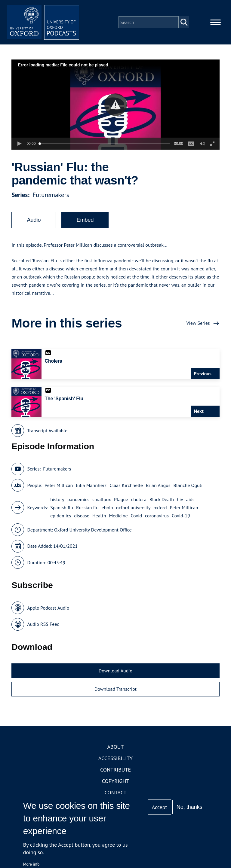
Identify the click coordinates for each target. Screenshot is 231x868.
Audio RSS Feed (43, 624)
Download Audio (115, 671)
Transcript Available (47, 431)
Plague (121, 499)
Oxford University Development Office (93, 530)
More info (31, 864)
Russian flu (87, 507)
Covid (137, 516)
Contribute (115, 770)
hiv (180, 499)
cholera (139, 499)
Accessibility (115, 758)
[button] (116, 105)
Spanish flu (62, 507)
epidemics (61, 516)
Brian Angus (158, 485)
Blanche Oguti (188, 485)
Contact (116, 792)
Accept (160, 807)
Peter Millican (59, 485)
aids (190, 499)
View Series (198, 323)
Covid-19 (181, 516)
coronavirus (157, 516)
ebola (107, 507)
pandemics (78, 499)
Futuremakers (51, 195)
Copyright (116, 781)
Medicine (118, 516)
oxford (160, 507)
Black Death (162, 499)
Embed (85, 220)
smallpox (102, 499)
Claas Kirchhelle (126, 485)
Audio (34, 220)
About (115, 747)
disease (82, 516)
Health (99, 516)
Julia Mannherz (91, 485)
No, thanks (189, 807)
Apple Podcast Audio (48, 608)
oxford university (133, 507)
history (57, 499)
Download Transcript (115, 689)
